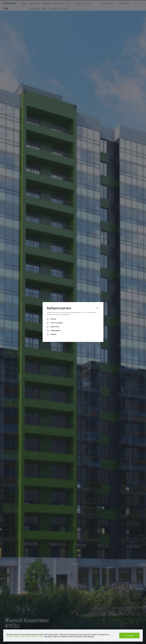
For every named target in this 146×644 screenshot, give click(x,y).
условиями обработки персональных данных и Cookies (25, 637)
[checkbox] (51, 319)
